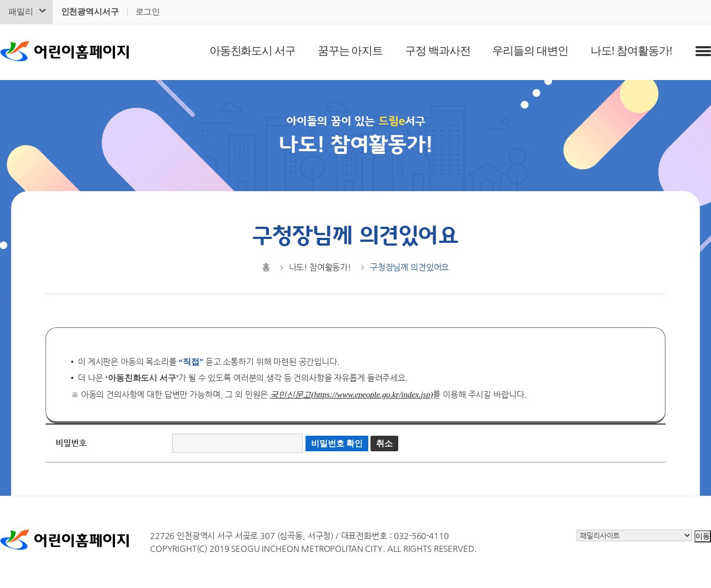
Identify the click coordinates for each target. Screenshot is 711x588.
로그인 (148, 12)
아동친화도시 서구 (252, 51)
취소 (384, 444)
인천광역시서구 (90, 12)
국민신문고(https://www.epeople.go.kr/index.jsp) (351, 395)
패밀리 (21, 12)
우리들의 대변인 (530, 51)
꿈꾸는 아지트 (350, 51)
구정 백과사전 (437, 51)
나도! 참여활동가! (631, 51)
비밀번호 (71, 443)
